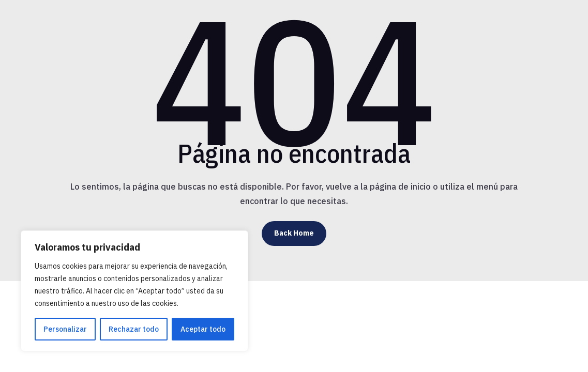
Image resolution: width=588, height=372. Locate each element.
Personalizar (65, 329)
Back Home (294, 233)
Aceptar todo (203, 329)
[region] (134, 291)
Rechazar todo (134, 329)
